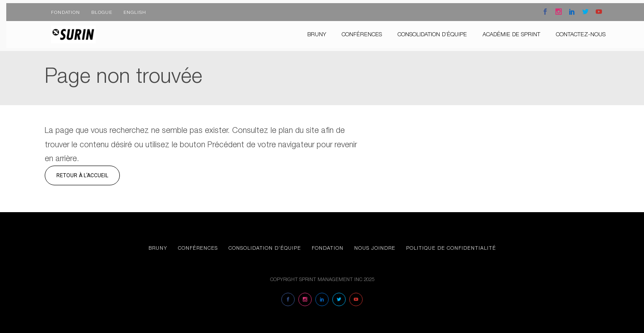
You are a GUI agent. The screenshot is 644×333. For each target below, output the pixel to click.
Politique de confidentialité (451, 248)
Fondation (59, 9)
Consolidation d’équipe (265, 248)
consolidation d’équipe (426, 31)
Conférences (356, 31)
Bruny (310, 31)
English (129, 9)
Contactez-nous (574, 31)
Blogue (95, 9)
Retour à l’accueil (82, 175)
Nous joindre (375, 248)
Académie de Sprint (505, 31)
